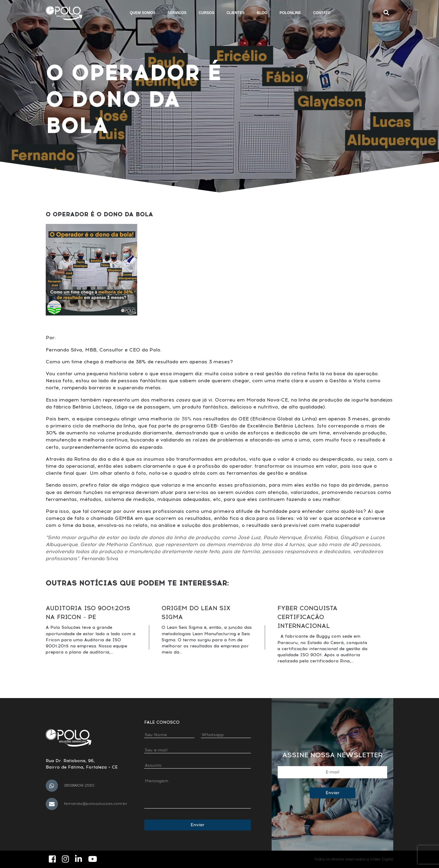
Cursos (207, 13)
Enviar (198, 825)
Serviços (177, 13)
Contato (322, 13)
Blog (262, 13)
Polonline (290, 13)
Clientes (236, 13)
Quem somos (143, 13)
